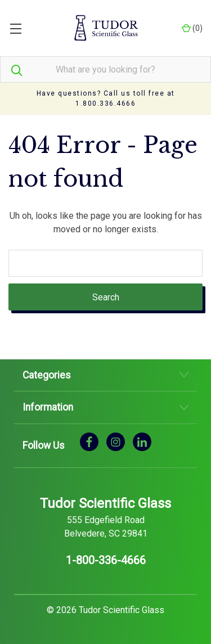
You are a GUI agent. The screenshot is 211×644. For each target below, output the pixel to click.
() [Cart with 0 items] (192, 28)
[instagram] (116, 441)
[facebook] (89, 441)
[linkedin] (142, 441)
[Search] (11, 69)
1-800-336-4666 (106, 560)
